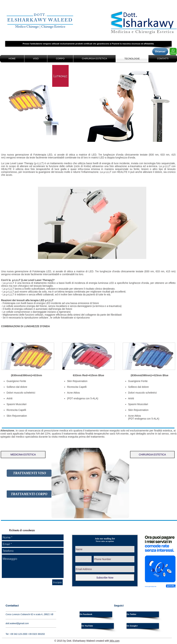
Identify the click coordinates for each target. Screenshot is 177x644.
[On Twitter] (143, 614)
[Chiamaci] (160, 51)
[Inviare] (57, 582)
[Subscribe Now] (105, 578)
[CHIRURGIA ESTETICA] (152, 455)
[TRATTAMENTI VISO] (29, 473)
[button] (88, 44)
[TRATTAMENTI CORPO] (29, 494)
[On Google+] (143, 626)
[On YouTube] (98, 626)
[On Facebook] (96, 614)
